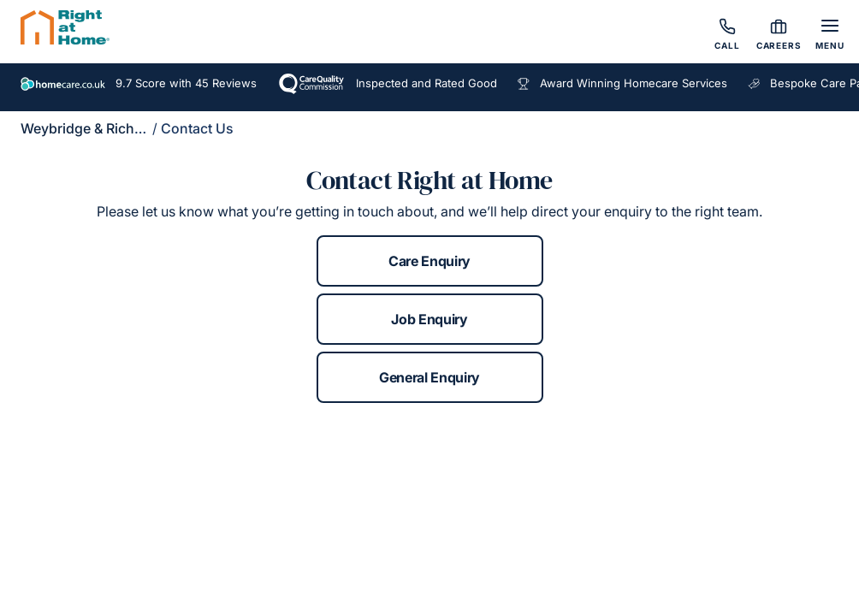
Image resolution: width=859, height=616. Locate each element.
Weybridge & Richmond (96, 128)
